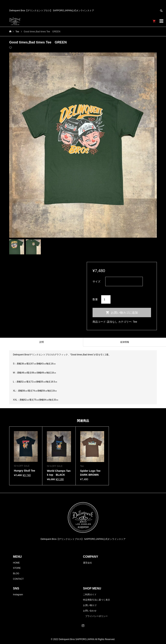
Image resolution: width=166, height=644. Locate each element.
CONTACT (18, 579)
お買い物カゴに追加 (124, 313)
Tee (135, 322)
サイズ (96, 281)
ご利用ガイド (90, 595)
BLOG (16, 573)
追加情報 (125, 342)
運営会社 (87, 563)
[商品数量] (106, 299)
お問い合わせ (90, 611)
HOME (16, 563)
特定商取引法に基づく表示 (96, 600)
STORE (17, 568)
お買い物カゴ (90, 605)
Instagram (18, 595)
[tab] (41, 342)
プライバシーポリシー (96, 616)
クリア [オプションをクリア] (96, 289)
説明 (42, 342)
